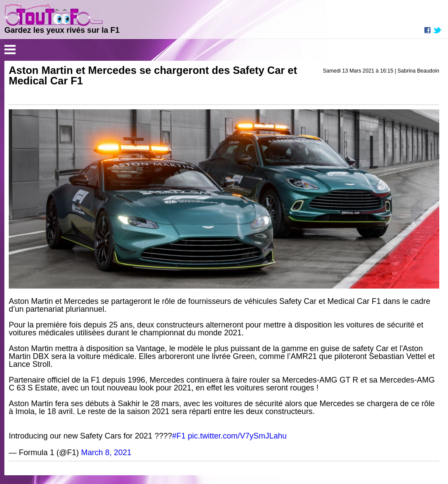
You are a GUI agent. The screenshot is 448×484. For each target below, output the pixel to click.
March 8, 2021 (106, 453)
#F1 (179, 436)
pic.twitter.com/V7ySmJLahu (237, 436)
